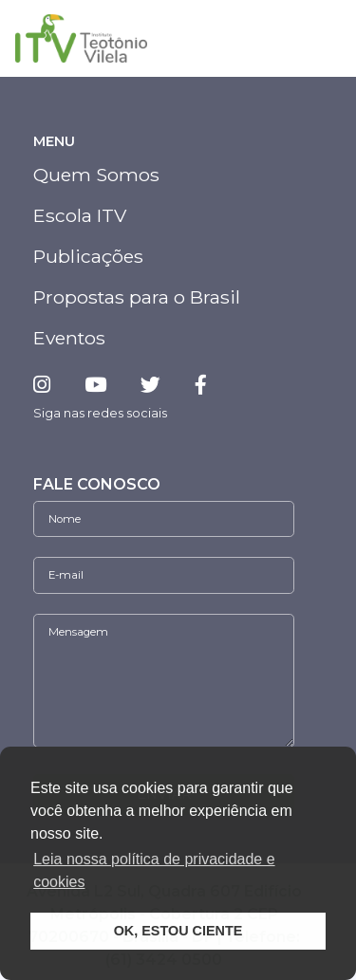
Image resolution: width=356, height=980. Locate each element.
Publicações (88, 256)
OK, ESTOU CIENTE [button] (178, 931)
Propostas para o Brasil (137, 297)
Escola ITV (80, 215)
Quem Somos (96, 175)
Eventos (69, 338)
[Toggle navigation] (320, 39)
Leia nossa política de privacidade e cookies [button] (154, 870)
